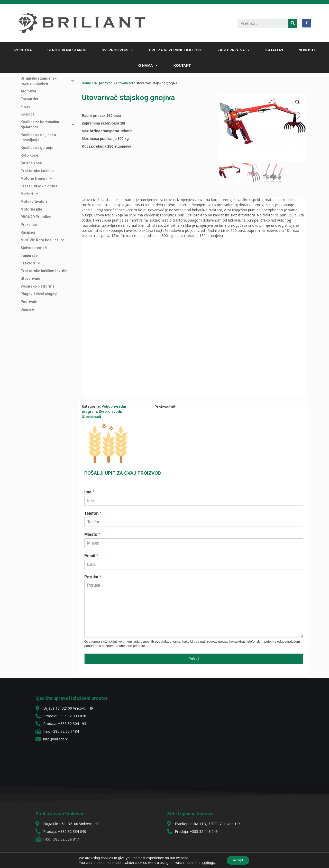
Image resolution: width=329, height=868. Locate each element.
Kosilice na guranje (37, 148)
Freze (25, 107)
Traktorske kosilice (38, 171)
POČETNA (23, 50)
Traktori (30, 263)
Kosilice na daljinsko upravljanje (38, 137)
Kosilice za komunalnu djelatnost (47, 125)
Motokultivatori (34, 202)
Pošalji (194, 659)
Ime (89, 493)
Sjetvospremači (34, 248)
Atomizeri (29, 91)
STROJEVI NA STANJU (67, 50)
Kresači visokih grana (39, 186)
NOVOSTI (307, 50)
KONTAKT (182, 65)
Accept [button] (238, 860)
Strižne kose (31, 163)
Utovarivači (30, 279)
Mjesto (92, 535)
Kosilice (28, 114)
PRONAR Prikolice (36, 217)
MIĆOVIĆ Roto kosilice (42, 240)
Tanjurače (29, 255)
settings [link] (207, 862)
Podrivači (29, 302)
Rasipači (28, 232)
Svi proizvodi (104, 83)
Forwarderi (30, 99)
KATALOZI (274, 50)
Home (86, 83)
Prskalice (29, 225)
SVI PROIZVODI (118, 50)
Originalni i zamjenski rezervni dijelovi (47, 81)
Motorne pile (31, 209)
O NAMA (148, 65)
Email (91, 556)
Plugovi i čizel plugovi (39, 294)
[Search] (293, 23)
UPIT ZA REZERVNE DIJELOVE (175, 50)
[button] (131, 50)
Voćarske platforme (38, 286)
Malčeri (29, 194)
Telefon (93, 514)
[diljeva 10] (208, 732)
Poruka (93, 578)
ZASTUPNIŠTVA (234, 50)
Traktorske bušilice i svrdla (44, 271)
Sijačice (27, 309)
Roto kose (29, 155)
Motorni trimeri (36, 178)
